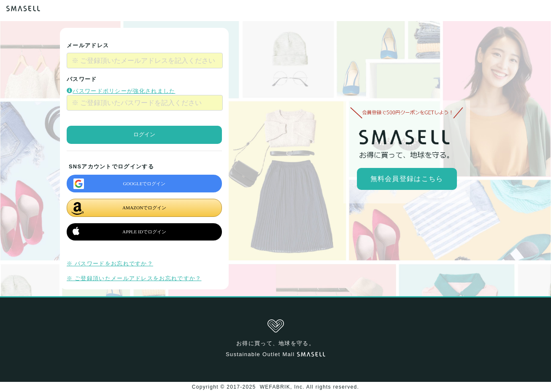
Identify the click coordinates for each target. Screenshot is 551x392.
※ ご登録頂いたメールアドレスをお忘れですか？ (134, 278)
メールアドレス (88, 45)
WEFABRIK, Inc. (282, 387)
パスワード (82, 79)
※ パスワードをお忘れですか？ (110, 264)
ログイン (144, 134)
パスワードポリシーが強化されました (121, 91)
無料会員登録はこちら (407, 179)
